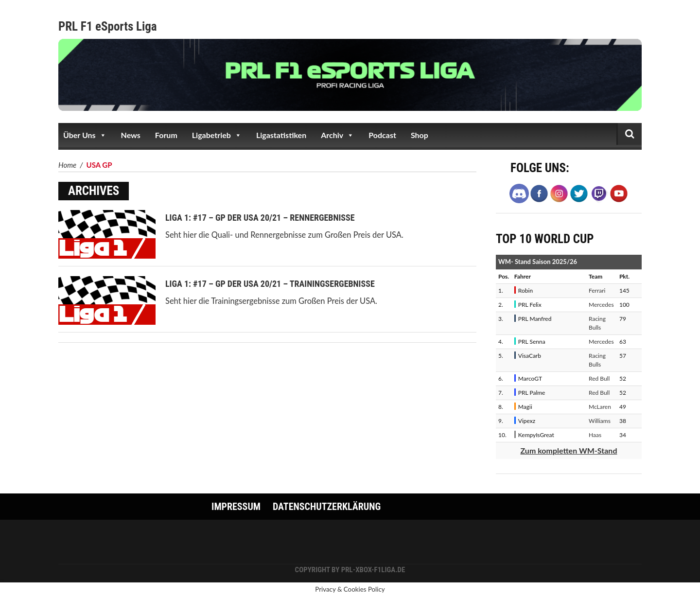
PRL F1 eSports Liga (108, 26)
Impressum (236, 507)
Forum (166, 135)
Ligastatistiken (281, 135)
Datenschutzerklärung (327, 507)
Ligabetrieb (217, 135)
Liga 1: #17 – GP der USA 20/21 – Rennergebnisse (260, 218)
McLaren (600, 407)
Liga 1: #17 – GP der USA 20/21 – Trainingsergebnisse (270, 284)
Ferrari (597, 290)
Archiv (337, 135)
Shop (420, 135)
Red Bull (599, 378)
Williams (600, 421)
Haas (595, 435)
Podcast (382, 135)
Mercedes (601, 305)
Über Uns (85, 135)
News (131, 135)
